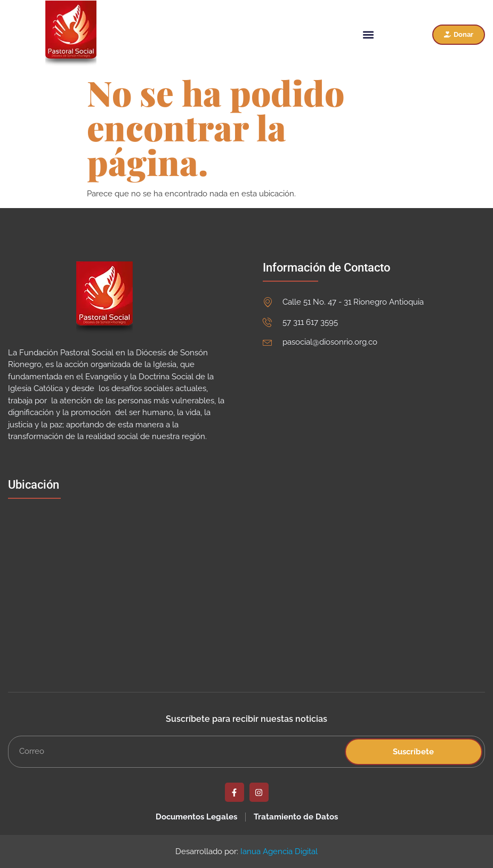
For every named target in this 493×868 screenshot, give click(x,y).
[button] (368, 34)
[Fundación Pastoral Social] (114, 585)
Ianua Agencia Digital (279, 851)
